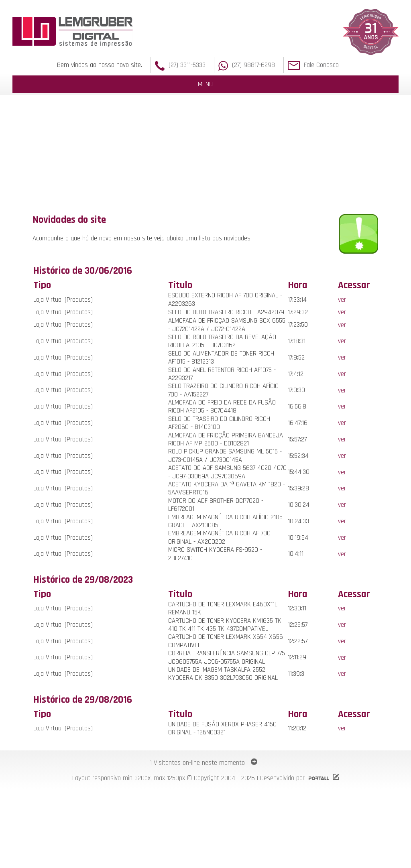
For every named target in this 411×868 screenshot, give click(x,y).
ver (342, 300)
